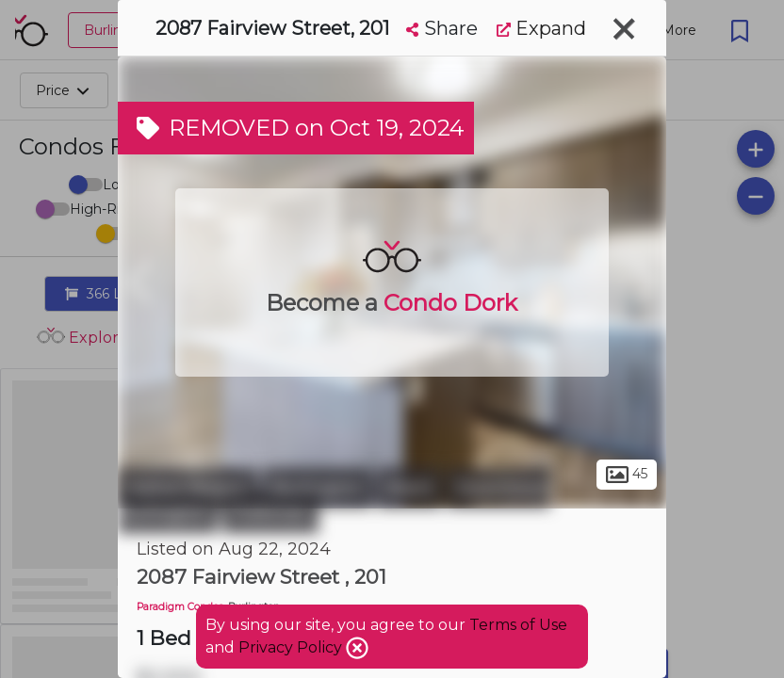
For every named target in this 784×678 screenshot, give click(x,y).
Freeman (270, 513)
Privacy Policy (292, 647)
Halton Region (188, 488)
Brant (409, 488)
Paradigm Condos (180, 607)
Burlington (318, 488)
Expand (541, 28)
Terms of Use (518, 625)
